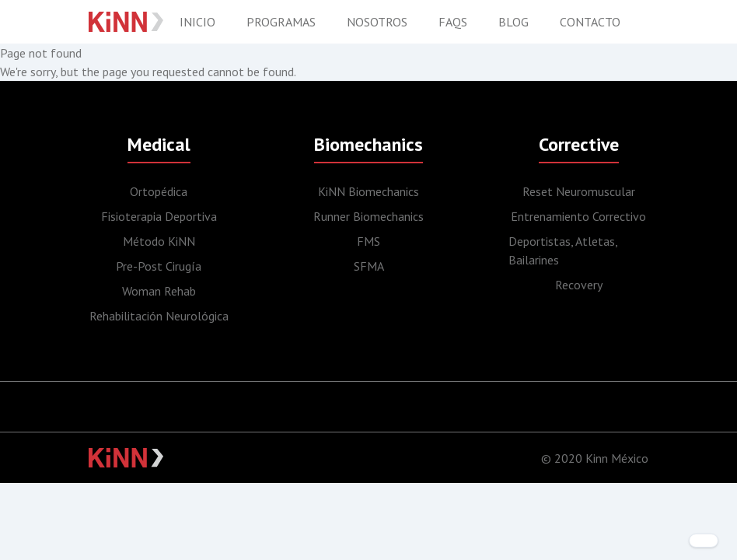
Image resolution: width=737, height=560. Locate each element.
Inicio (197, 22)
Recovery (579, 285)
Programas (281, 22)
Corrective (579, 144)
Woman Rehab (159, 291)
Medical (159, 144)
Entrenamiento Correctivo (578, 216)
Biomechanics (368, 144)
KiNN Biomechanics (368, 191)
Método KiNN (159, 241)
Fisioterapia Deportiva (159, 216)
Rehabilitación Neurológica (159, 316)
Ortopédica (159, 191)
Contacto (590, 22)
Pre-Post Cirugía (159, 266)
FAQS (453, 22)
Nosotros (377, 22)
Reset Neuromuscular (579, 191)
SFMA (369, 266)
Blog (513, 22)
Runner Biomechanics (368, 216)
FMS (368, 241)
